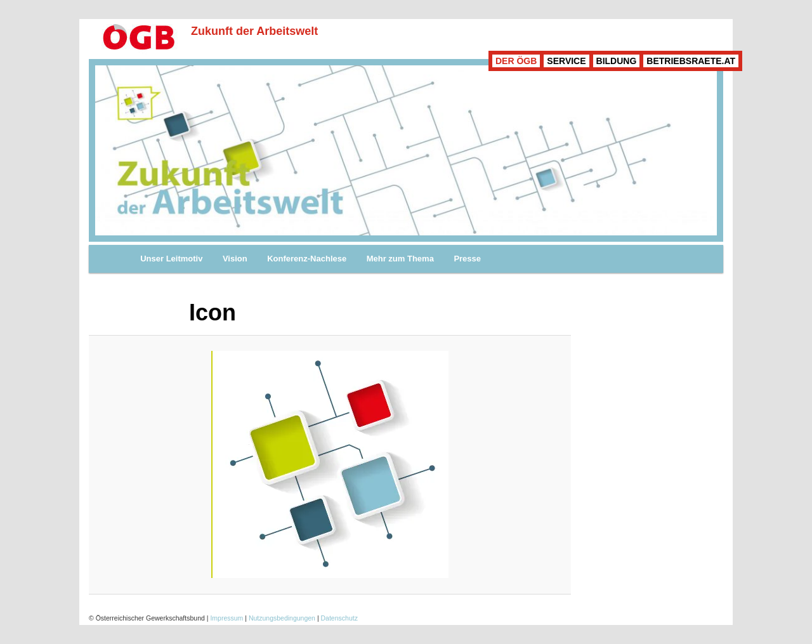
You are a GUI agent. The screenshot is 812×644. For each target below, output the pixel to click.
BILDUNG (617, 61)
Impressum (226, 618)
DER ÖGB (516, 61)
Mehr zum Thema (400, 259)
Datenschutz (339, 618)
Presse (467, 259)
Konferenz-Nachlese (307, 259)
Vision (235, 259)
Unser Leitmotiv (171, 259)
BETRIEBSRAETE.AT (691, 61)
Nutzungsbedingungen (282, 618)
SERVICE (566, 61)
